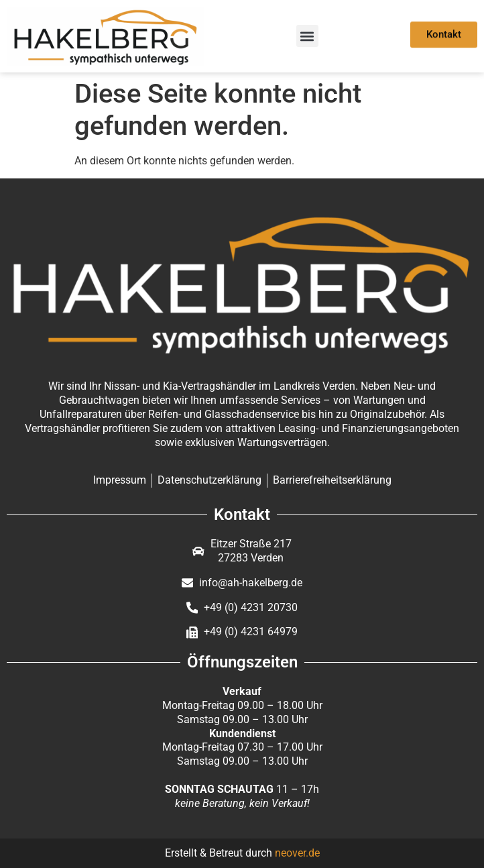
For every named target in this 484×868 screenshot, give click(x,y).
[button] (307, 36)
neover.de (297, 853)
